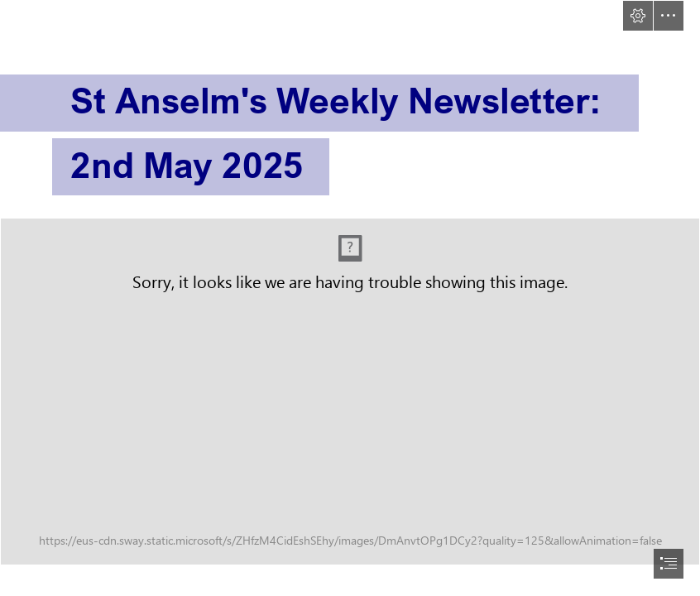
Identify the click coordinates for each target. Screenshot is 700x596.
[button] (638, 16)
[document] (350, 298)
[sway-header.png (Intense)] (350, 392)
